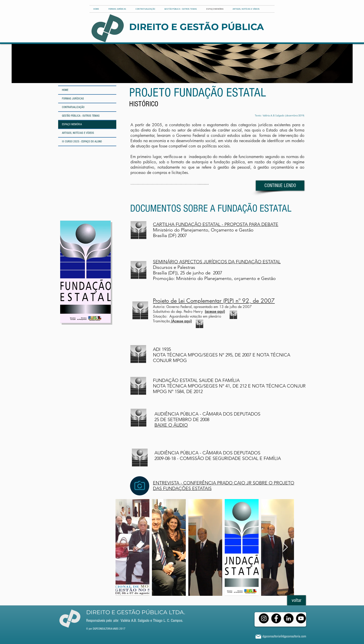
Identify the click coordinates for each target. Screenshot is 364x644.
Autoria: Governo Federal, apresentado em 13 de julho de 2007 (202, 307)
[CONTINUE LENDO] (280, 186)
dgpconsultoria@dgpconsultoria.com (284, 636)
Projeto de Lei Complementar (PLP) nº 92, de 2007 (214, 301)
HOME (65, 90)
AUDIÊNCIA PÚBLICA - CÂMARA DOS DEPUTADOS (207, 453)
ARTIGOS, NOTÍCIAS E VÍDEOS (78, 133)
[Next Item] (285, 547)
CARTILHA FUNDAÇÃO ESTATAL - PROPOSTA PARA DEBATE (216, 224)
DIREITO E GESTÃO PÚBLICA (197, 27)
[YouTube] (301, 618)
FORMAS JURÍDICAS (73, 99)
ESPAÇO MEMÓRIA (72, 124)
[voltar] (297, 600)
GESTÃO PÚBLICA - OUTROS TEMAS (81, 116)
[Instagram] (264, 618)
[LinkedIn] (289, 618)
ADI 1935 (163, 349)
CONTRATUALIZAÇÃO (73, 107)
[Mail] (258, 637)
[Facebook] (276, 618)
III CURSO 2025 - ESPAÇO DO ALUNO (82, 141)
